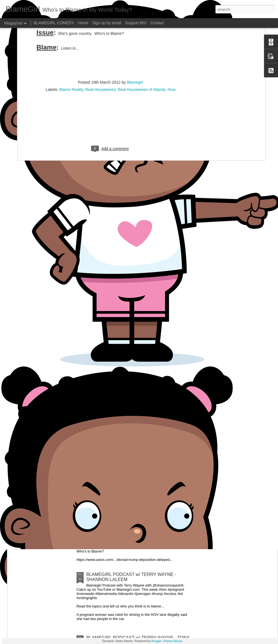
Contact (157, 23)
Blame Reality (71, 38)
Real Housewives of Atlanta (141, 38)
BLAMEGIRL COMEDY (54, 23)
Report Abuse (173, 641)
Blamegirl (135, 31)
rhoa (172, 38)
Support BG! (136, 23)
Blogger (157, 641)
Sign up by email (107, 23)
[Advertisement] (111, 74)
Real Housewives (100, 38)
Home (83, 23)
